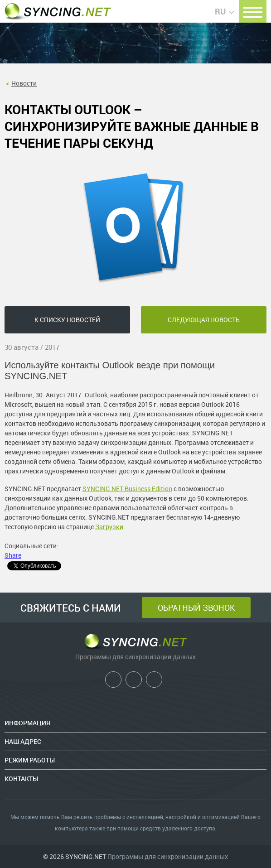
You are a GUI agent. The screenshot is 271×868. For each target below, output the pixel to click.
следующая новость (204, 320)
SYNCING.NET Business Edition (127, 489)
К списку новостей (67, 320)
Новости (24, 83)
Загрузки (109, 527)
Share (13, 555)
